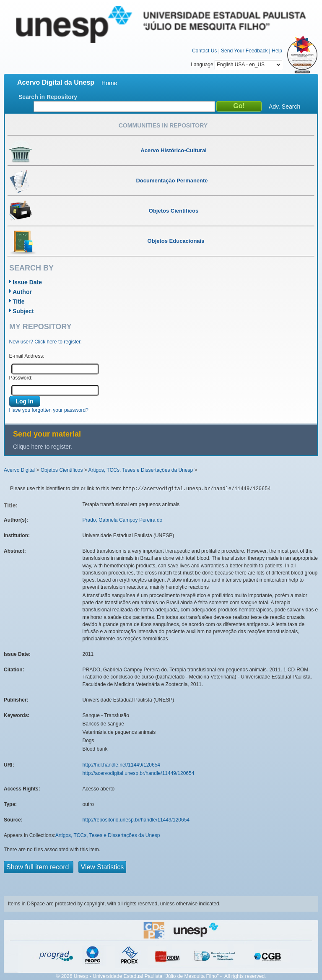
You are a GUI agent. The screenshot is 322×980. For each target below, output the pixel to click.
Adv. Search (284, 107)
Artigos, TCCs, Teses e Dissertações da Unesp (140, 470)
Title (19, 302)
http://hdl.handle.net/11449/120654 (122, 765)
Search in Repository (48, 97)
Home (109, 83)
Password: (21, 378)
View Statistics (103, 867)
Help (277, 51)
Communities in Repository (163, 125)
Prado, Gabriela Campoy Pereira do (123, 520)
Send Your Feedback (244, 51)
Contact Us (204, 51)
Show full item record (39, 867)
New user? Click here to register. (45, 342)
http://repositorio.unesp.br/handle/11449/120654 (136, 820)
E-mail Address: (27, 356)
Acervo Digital (19, 470)
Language (236, 65)
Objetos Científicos (62, 470)
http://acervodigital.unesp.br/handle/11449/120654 (139, 773)
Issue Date (27, 282)
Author (22, 292)
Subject (23, 311)
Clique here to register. (43, 447)
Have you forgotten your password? (49, 410)
